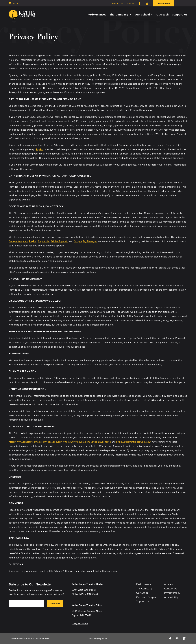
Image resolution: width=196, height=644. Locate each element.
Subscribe (55, 603)
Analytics (23, 241)
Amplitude (43, 241)
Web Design (94, 638)
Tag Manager (90, 241)
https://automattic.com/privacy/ (134, 442)
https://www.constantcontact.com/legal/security (35, 442)
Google (13, 241)
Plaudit (104, 638)
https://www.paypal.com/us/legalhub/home (87, 442)
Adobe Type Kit (59, 241)
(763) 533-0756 (80, 624)
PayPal (39, 149)
